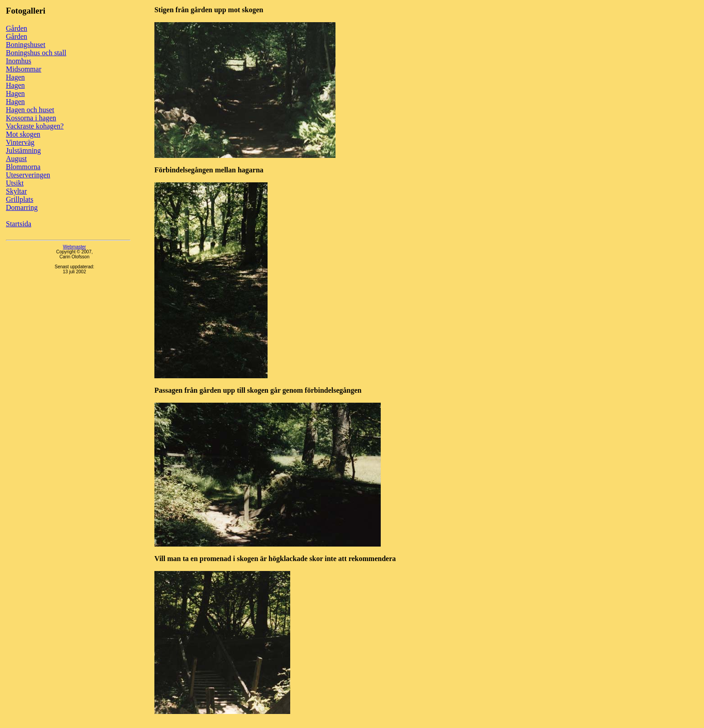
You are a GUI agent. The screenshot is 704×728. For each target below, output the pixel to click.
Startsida (19, 224)
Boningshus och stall (36, 53)
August (16, 159)
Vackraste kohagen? (35, 126)
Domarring (22, 207)
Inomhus (19, 61)
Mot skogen (23, 134)
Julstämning (23, 150)
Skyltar (16, 191)
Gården (17, 28)
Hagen (15, 77)
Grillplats (19, 199)
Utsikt (15, 183)
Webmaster (74, 247)
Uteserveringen (28, 175)
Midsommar (24, 69)
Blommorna (23, 167)
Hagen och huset (30, 110)
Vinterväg (20, 142)
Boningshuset (26, 45)
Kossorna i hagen (31, 118)
